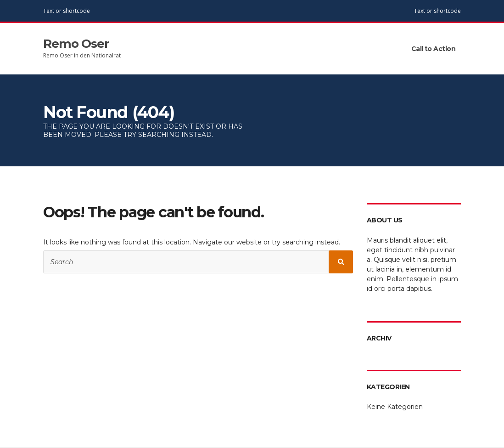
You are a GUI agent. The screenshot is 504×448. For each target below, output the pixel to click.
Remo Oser (76, 44)
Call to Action (433, 49)
